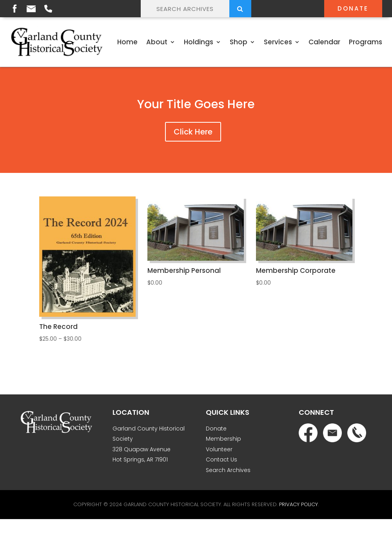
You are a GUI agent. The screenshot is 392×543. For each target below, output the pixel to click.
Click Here (193, 132)
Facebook (15, 8)
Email (31, 9)
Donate (353, 8)
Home (127, 42)
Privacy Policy (299, 504)
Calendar (324, 42)
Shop (239, 42)
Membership (223, 439)
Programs (366, 42)
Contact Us (221, 459)
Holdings (199, 42)
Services (278, 42)
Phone (48, 9)
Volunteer (219, 449)
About (157, 42)
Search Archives (228, 470)
